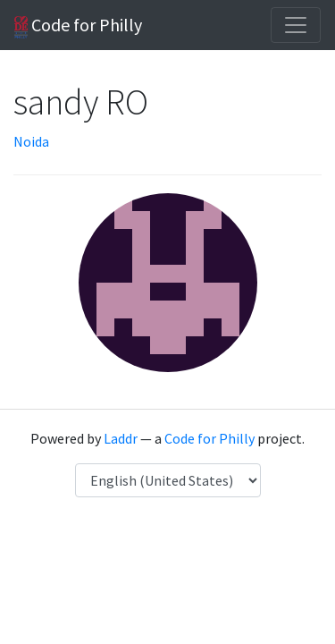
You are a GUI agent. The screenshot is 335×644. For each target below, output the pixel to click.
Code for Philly (78, 26)
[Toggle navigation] (296, 25)
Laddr (121, 438)
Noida (31, 141)
